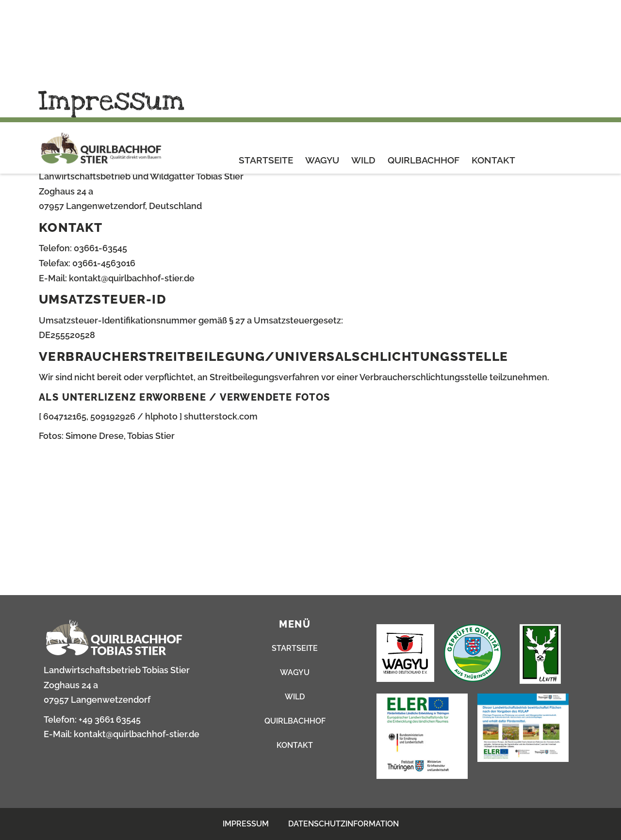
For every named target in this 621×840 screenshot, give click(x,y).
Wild (363, 43)
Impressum (246, 824)
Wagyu (322, 43)
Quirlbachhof (424, 43)
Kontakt (493, 43)
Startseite (266, 43)
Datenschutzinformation (343, 824)
